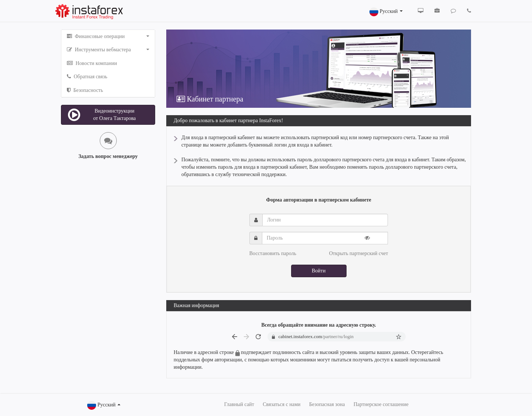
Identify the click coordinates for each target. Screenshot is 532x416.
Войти (319, 271)
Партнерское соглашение (381, 404)
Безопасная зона (327, 404)
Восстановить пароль (273, 253)
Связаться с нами (282, 404)
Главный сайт (239, 404)
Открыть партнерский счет (359, 253)
